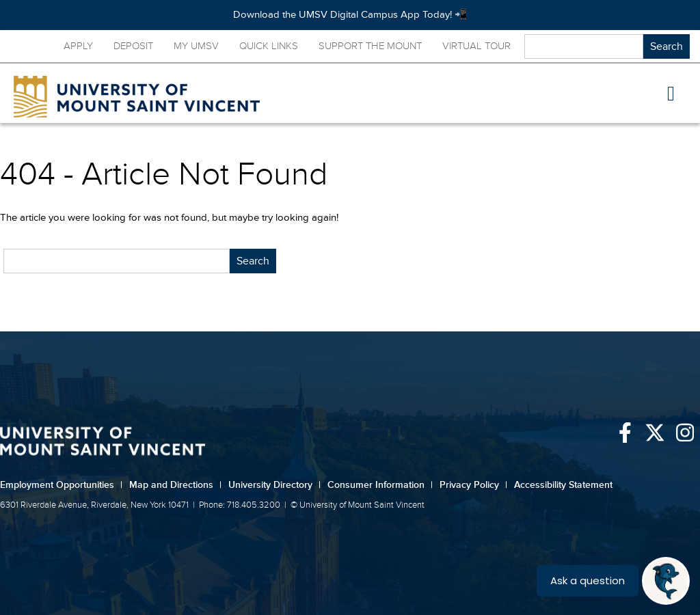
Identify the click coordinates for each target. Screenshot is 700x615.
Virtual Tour (476, 46)
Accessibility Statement (563, 485)
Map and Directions (175, 485)
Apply (78, 46)
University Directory (274, 485)
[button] (671, 94)
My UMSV (196, 46)
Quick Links (269, 46)
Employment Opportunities (61, 485)
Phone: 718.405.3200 (240, 505)
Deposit (133, 46)
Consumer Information (380, 485)
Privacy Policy (473, 485)
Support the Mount (370, 46)
